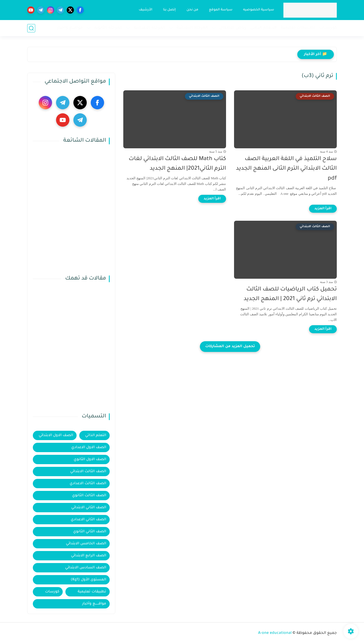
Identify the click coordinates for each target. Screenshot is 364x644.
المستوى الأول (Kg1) (88, 580)
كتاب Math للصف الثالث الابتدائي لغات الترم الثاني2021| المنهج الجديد (177, 164)
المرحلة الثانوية (108, 28)
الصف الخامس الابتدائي (86, 544)
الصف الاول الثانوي (90, 459)
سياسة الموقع (221, 10)
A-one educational (275, 633)
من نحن (192, 10)
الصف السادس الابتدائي (86, 568)
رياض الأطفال (233, 28)
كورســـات (328, 28)
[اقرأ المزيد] (323, 209)
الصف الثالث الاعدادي (88, 484)
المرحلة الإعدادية (150, 28)
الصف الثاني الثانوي (90, 532)
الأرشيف (146, 10)
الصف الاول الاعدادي (89, 447)
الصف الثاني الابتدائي (89, 508)
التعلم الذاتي (96, 435)
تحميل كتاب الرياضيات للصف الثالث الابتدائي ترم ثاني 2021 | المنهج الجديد (290, 294)
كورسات (52, 592)
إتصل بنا (169, 10)
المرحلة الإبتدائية (192, 28)
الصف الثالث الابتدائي (88, 472)
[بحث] (31, 28)
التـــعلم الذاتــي (264, 28)
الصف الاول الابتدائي (56, 435)
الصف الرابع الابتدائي (89, 556)
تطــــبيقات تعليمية (298, 28)
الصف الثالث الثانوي (89, 496)
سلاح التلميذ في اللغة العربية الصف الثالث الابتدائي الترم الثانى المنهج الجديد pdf (286, 169)
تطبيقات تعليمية (92, 592)
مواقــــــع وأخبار (94, 604)
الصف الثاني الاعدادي (88, 520)
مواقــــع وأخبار (70, 28)
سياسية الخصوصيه (259, 10)
